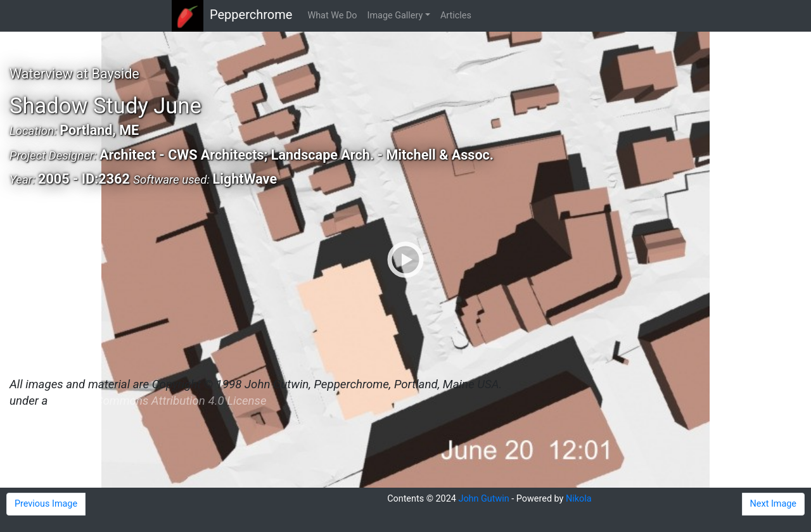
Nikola (579, 499)
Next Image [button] (773, 504)
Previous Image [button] (46, 504)
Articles (456, 16)
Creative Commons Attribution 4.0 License (158, 401)
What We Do (332, 16)
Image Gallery (395, 16)
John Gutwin (483, 499)
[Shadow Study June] (405, 260)
